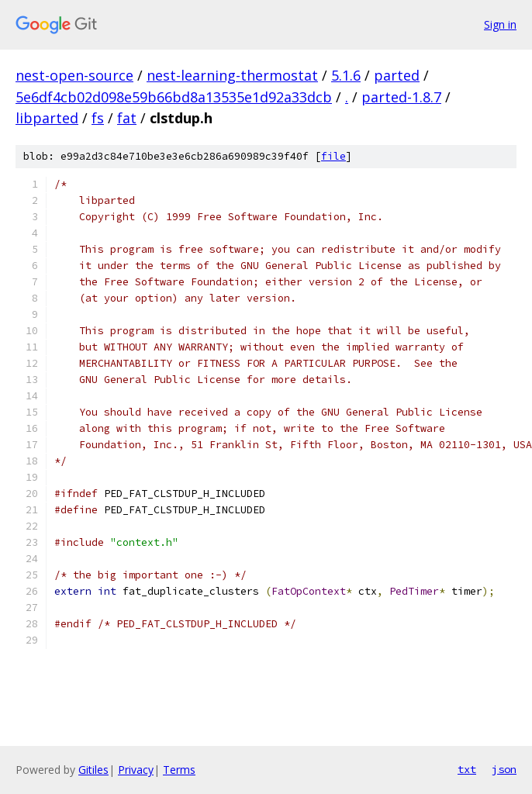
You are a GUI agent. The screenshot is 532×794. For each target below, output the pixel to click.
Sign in (500, 24)
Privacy (136, 770)
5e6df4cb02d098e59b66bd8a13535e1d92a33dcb (174, 97)
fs (98, 118)
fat (127, 118)
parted (397, 75)
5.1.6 (346, 75)
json (504, 769)
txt (467, 769)
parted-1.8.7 (401, 97)
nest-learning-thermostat (232, 75)
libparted (47, 118)
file (333, 156)
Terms (179, 770)
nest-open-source (74, 75)
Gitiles (93, 770)
